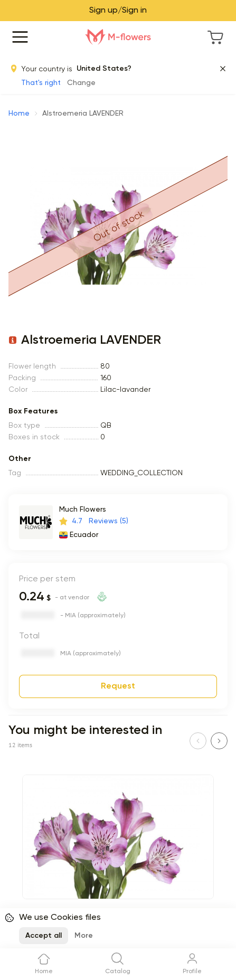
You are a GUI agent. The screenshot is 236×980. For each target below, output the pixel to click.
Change (81, 83)
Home (19, 114)
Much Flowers (83, 510)
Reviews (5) (108, 521)
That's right (41, 83)
